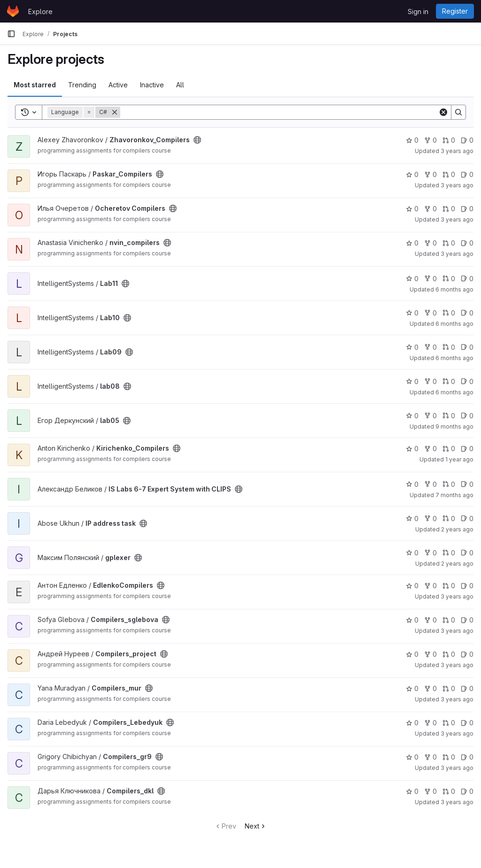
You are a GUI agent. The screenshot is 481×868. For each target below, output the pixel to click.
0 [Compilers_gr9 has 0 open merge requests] (449, 757)
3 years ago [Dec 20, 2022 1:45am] (457, 802)
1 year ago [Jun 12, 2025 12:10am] (459, 459)
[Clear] (443, 112)
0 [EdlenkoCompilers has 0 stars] (412, 586)
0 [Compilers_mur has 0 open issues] (467, 688)
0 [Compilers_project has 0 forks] (431, 654)
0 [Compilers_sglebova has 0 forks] (431, 620)
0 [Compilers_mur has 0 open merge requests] (449, 688)
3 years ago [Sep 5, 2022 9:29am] (457, 185)
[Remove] (115, 112)
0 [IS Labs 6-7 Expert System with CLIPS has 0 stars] (412, 484)
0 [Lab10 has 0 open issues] (467, 313)
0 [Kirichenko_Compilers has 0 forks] (431, 449)
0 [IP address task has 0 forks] (431, 518)
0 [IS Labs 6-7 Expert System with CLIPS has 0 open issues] (467, 484)
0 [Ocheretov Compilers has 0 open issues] (467, 209)
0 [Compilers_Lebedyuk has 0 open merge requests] (449, 723)
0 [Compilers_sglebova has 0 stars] (412, 620)
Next (256, 826)
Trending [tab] (82, 85)
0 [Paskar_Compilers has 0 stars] (412, 174)
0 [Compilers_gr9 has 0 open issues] (467, 757)
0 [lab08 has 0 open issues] (467, 381)
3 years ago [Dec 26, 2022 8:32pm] (457, 734)
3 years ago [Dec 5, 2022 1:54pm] (457, 219)
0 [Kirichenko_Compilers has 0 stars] (412, 449)
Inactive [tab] (152, 85)
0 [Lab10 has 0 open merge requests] (449, 313)
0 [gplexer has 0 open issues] (467, 553)
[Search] (279, 112)
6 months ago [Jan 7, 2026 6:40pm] (454, 289)
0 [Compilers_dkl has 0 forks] (431, 791)
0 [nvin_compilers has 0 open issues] (467, 243)
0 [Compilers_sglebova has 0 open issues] (467, 620)
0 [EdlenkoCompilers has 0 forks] (431, 586)
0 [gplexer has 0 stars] (412, 553)
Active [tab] (118, 85)
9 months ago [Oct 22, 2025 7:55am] (454, 426)
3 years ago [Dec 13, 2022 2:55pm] (457, 596)
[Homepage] (13, 11)
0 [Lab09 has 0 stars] (412, 347)
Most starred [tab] (35, 85)
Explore (40, 12)
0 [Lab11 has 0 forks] (431, 279)
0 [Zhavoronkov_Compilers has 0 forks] (431, 140)
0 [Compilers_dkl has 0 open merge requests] (449, 791)
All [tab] (180, 85)
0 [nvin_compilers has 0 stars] (412, 243)
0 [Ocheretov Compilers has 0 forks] (431, 209)
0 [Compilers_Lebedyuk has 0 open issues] (467, 723)
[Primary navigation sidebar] (11, 34)
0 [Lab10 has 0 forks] (431, 313)
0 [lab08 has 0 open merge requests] (449, 381)
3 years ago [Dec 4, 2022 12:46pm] (457, 151)
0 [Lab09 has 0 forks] (431, 347)
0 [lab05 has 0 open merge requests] (449, 416)
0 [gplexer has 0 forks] (431, 553)
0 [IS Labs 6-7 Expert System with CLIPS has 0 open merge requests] (449, 484)
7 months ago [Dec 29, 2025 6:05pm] (454, 495)
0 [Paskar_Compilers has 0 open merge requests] (449, 174)
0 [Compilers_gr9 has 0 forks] (431, 757)
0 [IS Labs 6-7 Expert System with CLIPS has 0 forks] (431, 484)
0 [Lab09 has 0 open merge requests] (449, 347)
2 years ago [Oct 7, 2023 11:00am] (457, 564)
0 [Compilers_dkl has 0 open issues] (467, 791)
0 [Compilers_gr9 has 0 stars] (412, 757)
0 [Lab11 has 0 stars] (412, 279)
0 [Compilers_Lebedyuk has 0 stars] (412, 723)
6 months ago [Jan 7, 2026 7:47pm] (454, 392)
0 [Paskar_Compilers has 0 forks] (431, 174)
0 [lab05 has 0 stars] (412, 416)
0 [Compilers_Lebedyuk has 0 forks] (431, 723)
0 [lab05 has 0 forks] (431, 416)
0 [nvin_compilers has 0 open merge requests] (449, 243)
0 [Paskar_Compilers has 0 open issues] (467, 174)
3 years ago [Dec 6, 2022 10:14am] (457, 254)
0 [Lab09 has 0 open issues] (467, 347)
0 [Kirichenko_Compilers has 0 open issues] (467, 449)
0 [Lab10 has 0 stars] (412, 313)
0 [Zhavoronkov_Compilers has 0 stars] (412, 140)
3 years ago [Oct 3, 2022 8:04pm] (457, 631)
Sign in (418, 12)
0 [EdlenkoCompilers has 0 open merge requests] (449, 586)
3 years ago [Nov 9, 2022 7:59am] (457, 665)
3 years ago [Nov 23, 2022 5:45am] (457, 768)
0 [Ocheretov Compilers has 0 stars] (412, 209)
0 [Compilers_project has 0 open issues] (467, 654)
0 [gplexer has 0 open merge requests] (449, 553)
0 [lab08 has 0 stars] (412, 381)
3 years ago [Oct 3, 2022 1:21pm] (457, 699)
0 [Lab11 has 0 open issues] (467, 279)
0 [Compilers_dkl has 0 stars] (412, 791)
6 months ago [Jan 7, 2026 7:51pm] (454, 358)
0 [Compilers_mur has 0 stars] (412, 688)
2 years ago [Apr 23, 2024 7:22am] (457, 529)
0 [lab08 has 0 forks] (431, 381)
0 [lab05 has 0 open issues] (467, 416)
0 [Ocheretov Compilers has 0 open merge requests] (449, 209)
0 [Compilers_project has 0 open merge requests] (449, 654)
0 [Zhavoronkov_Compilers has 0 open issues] (467, 140)
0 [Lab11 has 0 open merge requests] (449, 279)
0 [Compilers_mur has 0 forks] (431, 688)
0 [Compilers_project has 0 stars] (412, 654)
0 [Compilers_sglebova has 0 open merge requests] (449, 620)
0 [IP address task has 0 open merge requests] (449, 518)
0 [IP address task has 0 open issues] (467, 518)
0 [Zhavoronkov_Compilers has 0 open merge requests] (449, 140)
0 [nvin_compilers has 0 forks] (431, 243)
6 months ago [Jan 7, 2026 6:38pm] (454, 324)
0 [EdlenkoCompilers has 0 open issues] (467, 586)
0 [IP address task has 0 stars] (412, 518)
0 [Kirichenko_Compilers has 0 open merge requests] (449, 449)
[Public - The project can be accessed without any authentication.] (197, 140)
